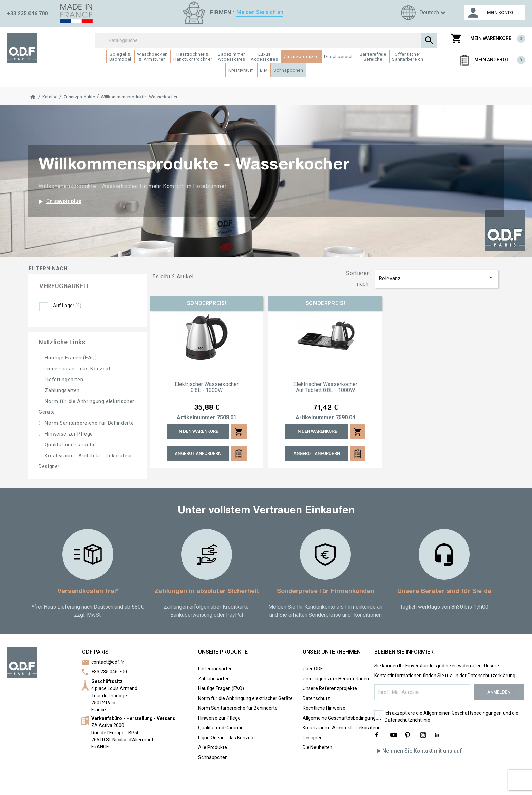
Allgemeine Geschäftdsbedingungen (342, 718)
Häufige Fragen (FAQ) (70, 358)
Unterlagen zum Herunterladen (336, 679)
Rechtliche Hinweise (324, 708)
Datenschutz (316, 698)
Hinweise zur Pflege (68, 434)
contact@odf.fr (108, 662)
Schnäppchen (213, 757)
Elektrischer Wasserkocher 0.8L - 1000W (207, 387)
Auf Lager (67, 306)
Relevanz (437, 278)
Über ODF (313, 669)
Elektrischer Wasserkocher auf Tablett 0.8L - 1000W (325, 387)
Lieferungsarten (63, 380)
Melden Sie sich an (260, 12)
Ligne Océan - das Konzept (77, 369)
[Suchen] (266, 40)
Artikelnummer (196, 418)
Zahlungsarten (61, 390)
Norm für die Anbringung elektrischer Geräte (245, 698)
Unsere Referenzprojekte (330, 688)
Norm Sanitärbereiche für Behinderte (88, 423)
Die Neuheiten (318, 747)
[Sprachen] (422, 13)
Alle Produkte (213, 747)
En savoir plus (59, 202)
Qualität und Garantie (69, 445)
